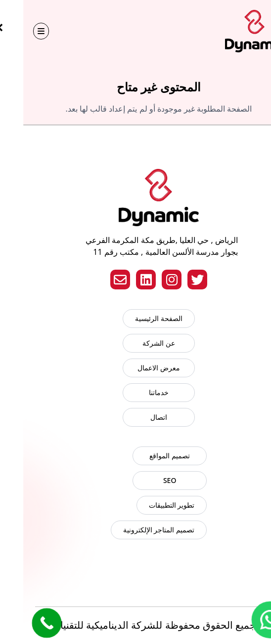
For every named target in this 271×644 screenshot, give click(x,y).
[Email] (97, 280)
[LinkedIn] (123, 280)
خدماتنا (135, 392)
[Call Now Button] (23, 623)
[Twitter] (174, 280)
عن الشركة (135, 343)
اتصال (135, 417)
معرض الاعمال (135, 368)
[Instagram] (148, 280)
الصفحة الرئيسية (135, 318)
